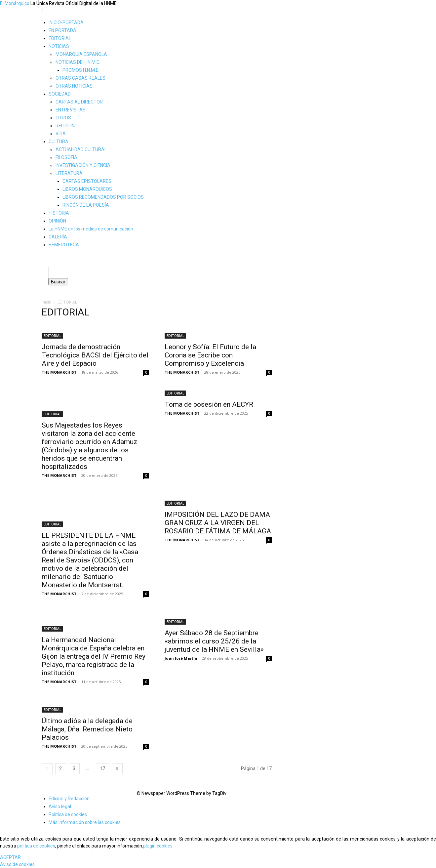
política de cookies (36, 846)
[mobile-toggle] (42, 10)
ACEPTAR (10, 857)
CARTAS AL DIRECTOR (79, 102)
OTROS (63, 118)
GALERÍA (58, 237)
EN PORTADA (62, 30)
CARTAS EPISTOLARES (87, 181)
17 (102, 768)
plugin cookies (158, 846)
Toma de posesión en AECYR (209, 404)
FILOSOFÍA (66, 157)
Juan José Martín (181, 658)
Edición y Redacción (69, 799)
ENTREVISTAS (71, 110)
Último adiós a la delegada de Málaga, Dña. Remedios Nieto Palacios (87, 729)
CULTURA (59, 142)
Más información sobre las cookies (85, 822)
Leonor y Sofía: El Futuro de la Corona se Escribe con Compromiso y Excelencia (210, 355)
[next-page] (117, 769)
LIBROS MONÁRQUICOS (87, 189)
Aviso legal (60, 806)
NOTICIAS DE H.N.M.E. (78, 62)
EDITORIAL (60, 38)
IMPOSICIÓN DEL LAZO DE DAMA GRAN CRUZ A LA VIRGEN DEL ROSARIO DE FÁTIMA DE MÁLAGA (218, 523)
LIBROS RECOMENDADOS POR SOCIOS (103, 197)
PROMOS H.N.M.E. (81, 70)
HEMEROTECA (64, 245)
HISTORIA (59, 213)
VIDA (61, 134)
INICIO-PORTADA (66, 22)
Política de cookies (68, 814)
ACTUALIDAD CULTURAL (81, 149)
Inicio (47, 302)
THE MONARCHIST (59, 372)
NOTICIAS (59, 46)
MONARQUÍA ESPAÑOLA (81, 54)
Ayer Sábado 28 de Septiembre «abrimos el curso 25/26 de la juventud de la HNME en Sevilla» (214, 641)
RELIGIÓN (65, 126)
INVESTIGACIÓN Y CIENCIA (83, 165)
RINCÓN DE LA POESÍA (86, 205)
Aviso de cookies (17, 864)
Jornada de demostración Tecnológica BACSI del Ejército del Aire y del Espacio (95, 355)
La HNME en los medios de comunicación (91, 229)
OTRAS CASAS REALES (80, 78)
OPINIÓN (57, 221)
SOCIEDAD (60, 94)
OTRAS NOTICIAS (74, 86)
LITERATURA (69, 173)
